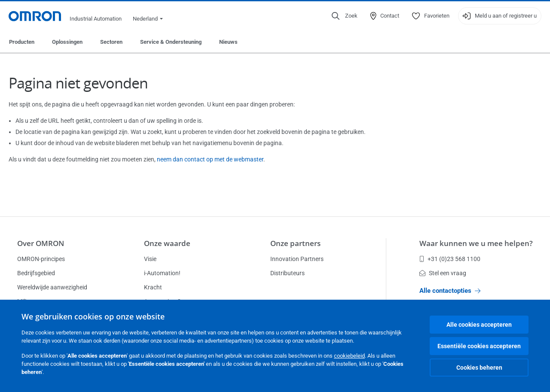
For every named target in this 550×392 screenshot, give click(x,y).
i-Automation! (162, 273)
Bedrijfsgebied (36, 273)
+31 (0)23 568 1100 (450, 259)
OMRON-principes (41, 259)
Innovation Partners (297, 259)
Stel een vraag (443, 273)
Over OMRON (41, 243)
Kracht (153, 287)
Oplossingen (67, 42)
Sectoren (111, 42)
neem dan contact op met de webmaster (210, 159)
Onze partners (295, 243)
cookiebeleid (349, 356)
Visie (150, 259)
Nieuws (228, 42)
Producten (22, 42)
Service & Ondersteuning (171, 42)
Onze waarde (167, 243)
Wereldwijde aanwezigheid (52, 287)
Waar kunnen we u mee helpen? (476, 243)
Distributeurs (287, 273)
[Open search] (345, 16)
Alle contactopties (450, 291)
